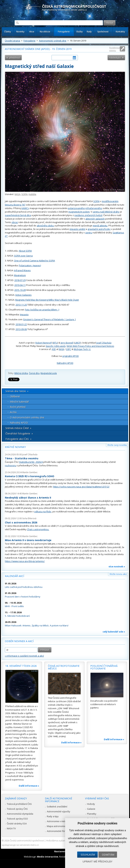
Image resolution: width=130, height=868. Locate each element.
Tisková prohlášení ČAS (19, 804)
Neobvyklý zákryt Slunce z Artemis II (28, 498)
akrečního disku (45, 226)
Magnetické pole (49, 373)
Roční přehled (18, 407)
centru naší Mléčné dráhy (106, 212)
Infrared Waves (22, 270)
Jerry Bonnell (67, 343)
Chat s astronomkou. (38, 529)
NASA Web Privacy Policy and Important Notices (90, 346)
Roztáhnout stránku (115, 49)
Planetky (92, 814)
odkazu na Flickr (43, 511)
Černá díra (34, 373)
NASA (17, 194)
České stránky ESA (17, 824)
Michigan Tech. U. (82, 349)
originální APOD (71, 356)
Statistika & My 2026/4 (31, 462)
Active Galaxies (23, 295)
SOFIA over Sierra (23, 256)
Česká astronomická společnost (27, 841)
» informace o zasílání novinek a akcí (24, 656)
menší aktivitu (100, 226)
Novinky (20, 32)
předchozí (15, 58)
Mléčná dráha (21, 373)
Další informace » (29, 786)
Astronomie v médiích (58, 821)
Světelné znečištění (57, 807)
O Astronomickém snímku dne (27, 417)
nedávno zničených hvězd (88, 215)
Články (8, 32)
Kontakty (120, 32)
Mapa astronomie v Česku (61, 826)
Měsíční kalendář (19, 402)
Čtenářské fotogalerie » (19, 433)
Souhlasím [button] (88, 855)
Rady (89, 32)
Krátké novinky (15, 447)
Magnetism (20, 275)
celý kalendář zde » (114, 632)
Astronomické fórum (58, 831)
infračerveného (94, 208)
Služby (79, 32)
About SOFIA (25, 251)
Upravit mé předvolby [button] (97, 861)
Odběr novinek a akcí (19, 641)
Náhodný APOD (65, 363)
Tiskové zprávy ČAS (17, 809)
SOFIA (24, 194)
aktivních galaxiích (95, 219)
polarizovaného (76, 208)
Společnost (103, 32)
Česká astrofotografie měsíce (64, 667)
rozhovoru (11, 465)
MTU (55, 343)
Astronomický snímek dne (53, 41)
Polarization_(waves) (30, 265)
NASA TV (11, 828)
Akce (32, 32)
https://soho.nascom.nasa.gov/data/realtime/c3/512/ (81, 487)
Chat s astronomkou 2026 (21, 522)
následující (115, 58)
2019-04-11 (20, 285)
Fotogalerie (64, 32)
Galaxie (91, 809)
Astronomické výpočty (59, 811)
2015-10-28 (20, 290)
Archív (13, 412)
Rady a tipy (53, 816)
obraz (15, 222)
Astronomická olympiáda (20, 814)
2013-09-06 (21, 329)
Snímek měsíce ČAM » (18, 428)
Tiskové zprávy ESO (17, 819)
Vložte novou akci (118, 574)
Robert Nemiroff (44, 343)
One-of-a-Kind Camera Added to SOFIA (34, 261)
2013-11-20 (21, 305)
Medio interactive (48, 857)
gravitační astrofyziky (99, 229)
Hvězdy (91, 804)
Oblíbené (15, 396)
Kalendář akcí (14, 576)
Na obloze (45, 32)
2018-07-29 (20, 280)
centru (89, 233)
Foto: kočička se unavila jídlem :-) (42, 310)
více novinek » (117, 566)
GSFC (69, 349)
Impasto (24, 314)
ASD (54, 349)
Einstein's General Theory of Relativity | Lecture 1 (50, 319)
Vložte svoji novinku (117, 445)
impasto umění (77, 229)
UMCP (78, 343)
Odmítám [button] (108, 855)
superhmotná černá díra (18, 215)
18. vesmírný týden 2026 (21, 666)
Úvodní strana (12, 41)
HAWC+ (25, 208)
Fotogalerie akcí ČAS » (18, 439)
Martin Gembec (30, 472)
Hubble (32, 194)
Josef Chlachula (104, 343)
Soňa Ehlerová (29, 518)
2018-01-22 (21, 324)
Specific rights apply (56, 346)
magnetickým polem (79, 212)
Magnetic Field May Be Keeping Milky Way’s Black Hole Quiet (47, 300)
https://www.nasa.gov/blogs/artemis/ (25, 561)
